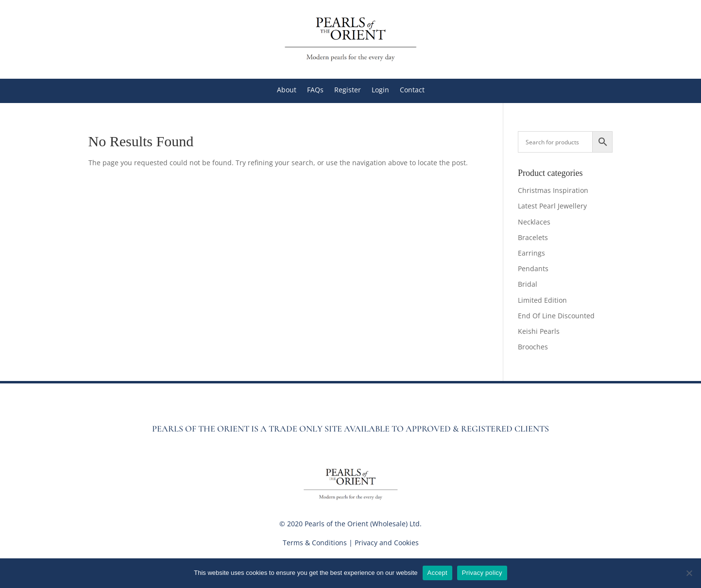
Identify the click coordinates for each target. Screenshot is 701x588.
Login (380, 90)
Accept (437, 573)
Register (348, 90)
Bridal (528, 284)
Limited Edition (542, 300)
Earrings (531, 253)
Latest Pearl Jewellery (552, 206)
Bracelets (533, 237)
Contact (412, 90)
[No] (689, 573)
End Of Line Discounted (556, 316)
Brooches (533, 347)
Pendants (533, 268)
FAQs (315, 90)
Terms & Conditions (315, 543)
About (287, 90)
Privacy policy (482, 573)
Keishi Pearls (539, 331)
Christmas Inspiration (553, 190)
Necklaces (534, 222)
